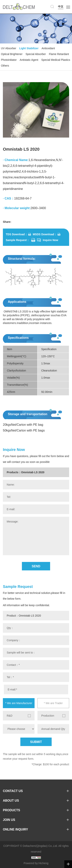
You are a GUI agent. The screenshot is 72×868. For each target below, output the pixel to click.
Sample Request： (18, 240)
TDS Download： (17, 234)
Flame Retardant (59, 54)
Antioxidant (48, 48)
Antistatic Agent (29, 60)
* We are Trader (53, 703)
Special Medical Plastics (56, 60)
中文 (61, 7)
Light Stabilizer (29, 48)
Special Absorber (36, 54)
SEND (36, 566)
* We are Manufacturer (19, 703)
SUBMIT (36, 742)
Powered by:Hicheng (36, 863)
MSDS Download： (45, 234)
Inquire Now (50, 240)
